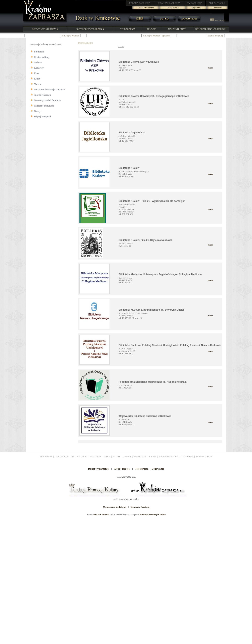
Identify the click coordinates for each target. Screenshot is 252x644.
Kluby (37, 79)
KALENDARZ (218, 20)
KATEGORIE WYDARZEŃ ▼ (91, 29)
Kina (36, 73)
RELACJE (151, 29)
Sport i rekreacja (43, 95)
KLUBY (117, 457)
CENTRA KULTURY (65, 457)
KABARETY (96, 457)
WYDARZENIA (128, 29)
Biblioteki (39, 52)
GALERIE (82, 457)
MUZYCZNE (140, 457)
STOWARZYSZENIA (169, 457)
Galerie (38, 62)
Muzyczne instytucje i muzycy (49, 90)
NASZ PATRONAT (177, 29)
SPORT (153, 457)
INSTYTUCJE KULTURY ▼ (45, 29)
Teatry (37, 111)
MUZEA (127, 457)
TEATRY (200, 457)
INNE (210, 457)
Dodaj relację (173, 8)
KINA (107, 457)
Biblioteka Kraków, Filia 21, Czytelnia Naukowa (145, 240)
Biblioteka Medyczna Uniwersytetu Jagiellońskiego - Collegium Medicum (160, 274)
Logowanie (217, 8)
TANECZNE (187, 457)
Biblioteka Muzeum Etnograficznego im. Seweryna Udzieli (151, 310)
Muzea (37, 84)
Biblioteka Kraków (129, 168)
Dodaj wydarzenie (146, 8)
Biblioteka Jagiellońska (132, 133)
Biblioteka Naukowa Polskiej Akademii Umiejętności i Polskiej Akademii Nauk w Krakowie (170, 345)
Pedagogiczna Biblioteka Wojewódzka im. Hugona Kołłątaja (153, 382)
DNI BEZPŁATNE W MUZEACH (211, 29)
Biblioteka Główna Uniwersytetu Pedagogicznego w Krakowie (154, 96)
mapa (210, 68)
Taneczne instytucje (44, 106)
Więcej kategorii (42, 117)
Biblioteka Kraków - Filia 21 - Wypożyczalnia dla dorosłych (152, 201)
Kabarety (39, 68)
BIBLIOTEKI (46, 457)
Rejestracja (197, 8)
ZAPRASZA (140, 3)
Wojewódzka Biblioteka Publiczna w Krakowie (145, 416)
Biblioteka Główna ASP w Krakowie (139, 62)
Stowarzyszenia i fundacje (47, 100)
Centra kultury (42, 57)
